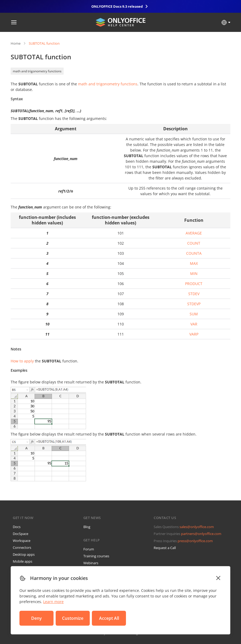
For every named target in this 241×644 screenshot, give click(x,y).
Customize (73, 618)
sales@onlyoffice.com (197, 527)
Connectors (22, 547)
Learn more (53, 602)
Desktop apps (24, 554)
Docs (17, 527)
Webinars (91, 563)
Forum (89, 549)
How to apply (22, 361)
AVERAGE (194, 233)
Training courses (96, 556)
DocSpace (21, 534)
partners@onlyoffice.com (201, 534)
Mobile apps (23, 561)
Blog (87, 527)
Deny (36, 618)
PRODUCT (194, 284)
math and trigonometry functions (37, 71)
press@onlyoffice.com (195, 541)
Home (16, 43)
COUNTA (194, 253)
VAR (194, 324)
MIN (194, 273)
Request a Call (165, 548)
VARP (194, 334)
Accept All (109, 618)
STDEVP (194, 304)
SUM (194, 314)
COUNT (194, 243)
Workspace (22, 541)
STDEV (194, 294)
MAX (194, 263)
